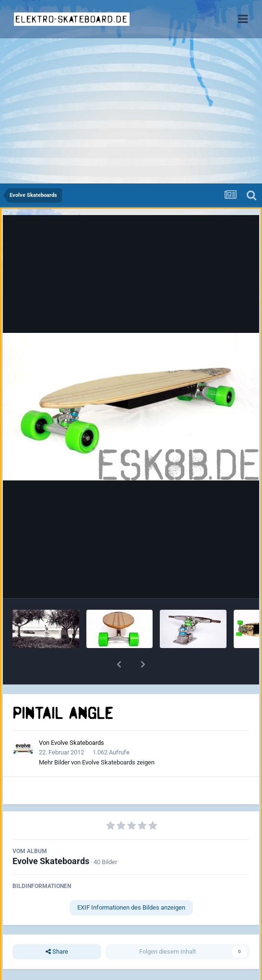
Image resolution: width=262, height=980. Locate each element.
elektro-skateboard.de (72, 19)
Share (57, 952)
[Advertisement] (131, 112)
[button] (119, 664)
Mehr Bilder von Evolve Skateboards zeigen (97, 762)
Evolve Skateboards (77, 743)
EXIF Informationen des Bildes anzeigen (131, 907)
